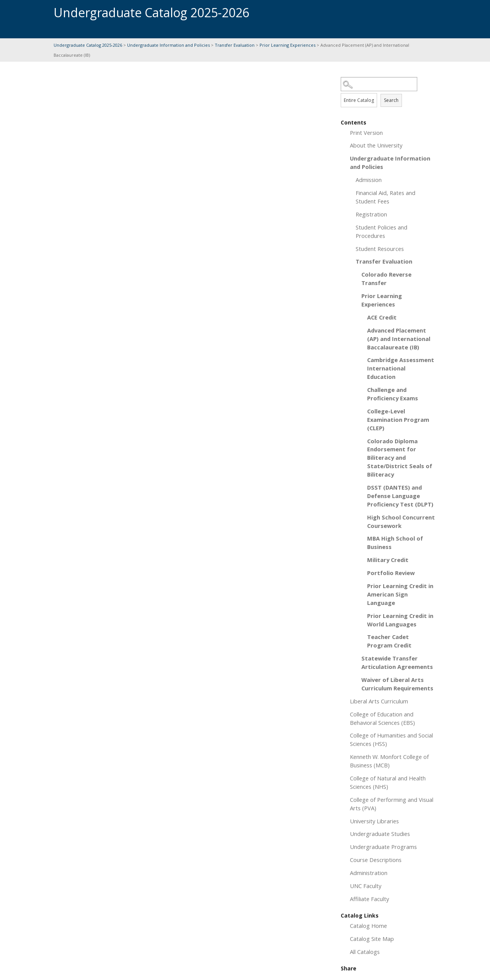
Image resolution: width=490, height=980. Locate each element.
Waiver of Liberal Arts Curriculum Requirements (397, 684)
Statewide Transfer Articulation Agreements (397, 662)
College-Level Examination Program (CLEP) (398, 420)
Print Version (366, 133)
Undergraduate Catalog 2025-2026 (88, 45)
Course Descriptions (376, 860)
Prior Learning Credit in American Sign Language (400, 594)
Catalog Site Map (372, 939)
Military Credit (388, 560)
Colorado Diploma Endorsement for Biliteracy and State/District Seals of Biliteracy (400, 458)
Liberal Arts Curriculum (379, 701)
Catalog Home (368, 926)
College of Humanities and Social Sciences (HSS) (391, 739)
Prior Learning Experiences (287, 45)
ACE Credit (382, 317)
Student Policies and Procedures (381, 231)
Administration (369, 873)
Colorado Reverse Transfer (386, 279)
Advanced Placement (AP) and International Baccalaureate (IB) (399, 339)
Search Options (389, 91)
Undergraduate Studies (380, 834)
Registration (371, 214)
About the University (376, 145)
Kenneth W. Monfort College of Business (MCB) (389, 761)
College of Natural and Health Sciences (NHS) (388, 782)
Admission (369, 180)
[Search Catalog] (379, 84)
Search (391, 100)
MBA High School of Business (395, 542)
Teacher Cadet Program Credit (389, 641)
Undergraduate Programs (383, 847)
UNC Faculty (366, 886)
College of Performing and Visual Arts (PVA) (392, 804)
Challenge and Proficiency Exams (393, 394)
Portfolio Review (391, 573)
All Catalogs (365, 952)
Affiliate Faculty (369, 899)
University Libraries (374, 821)
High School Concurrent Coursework (401, 521)
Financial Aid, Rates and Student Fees (385, 197)
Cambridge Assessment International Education (401, 368)
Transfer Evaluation (235, 45)
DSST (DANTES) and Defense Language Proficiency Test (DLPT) (400, 496)
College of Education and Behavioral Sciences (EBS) (382, 718)
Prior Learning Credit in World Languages (400, 620)
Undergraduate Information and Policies (168, 45)
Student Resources (380, 249)
